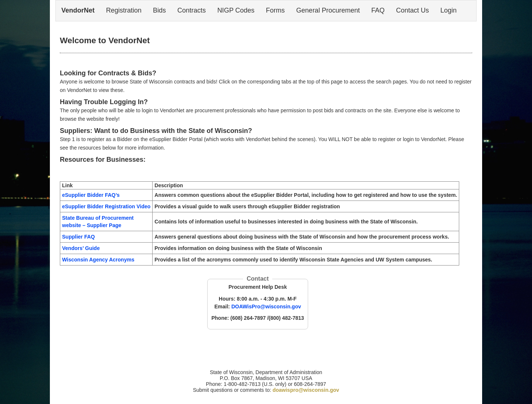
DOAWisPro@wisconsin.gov (266, 307)
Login (449, 10)
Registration (124, 10)
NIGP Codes (236, 10)
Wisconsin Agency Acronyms (98, 260)
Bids (159, 10)
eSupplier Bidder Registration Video (106, 206)
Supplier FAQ (79, 237)
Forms (275, 10)
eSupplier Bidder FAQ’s (91, 195)
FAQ (378, 10)
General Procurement (328, 10)
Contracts (192, 10)
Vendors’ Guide (81, 248)
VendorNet (78, 10)
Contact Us (412, 10)
